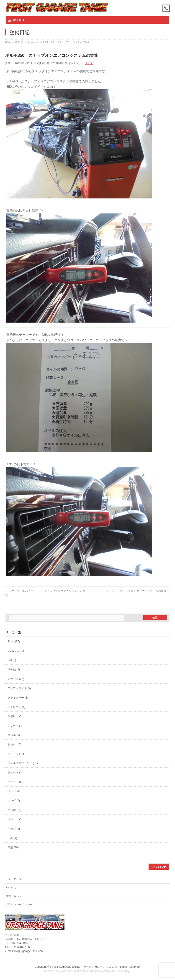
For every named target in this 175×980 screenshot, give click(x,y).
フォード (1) (15, 772)
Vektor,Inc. (109, 971)
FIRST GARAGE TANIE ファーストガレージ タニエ (82, 967)
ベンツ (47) (14, 791)
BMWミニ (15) (16, 651)
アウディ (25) (16, 679)
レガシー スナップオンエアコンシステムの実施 (138, 591)
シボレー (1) (15, 716)
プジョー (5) (15, 782)
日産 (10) (13, 847)
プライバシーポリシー (19, 905)
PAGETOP (159, 867)
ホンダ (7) (14, 801)
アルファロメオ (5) (19, 688)
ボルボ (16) (14, 810)
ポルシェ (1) (15, 819)
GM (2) (12, 660)
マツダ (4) (14, 829)
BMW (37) (14, 642)
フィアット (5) (16, 754)
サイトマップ (13, 879)
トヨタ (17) (14, 744)
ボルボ (89, 63)
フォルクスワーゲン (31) (23, 763)
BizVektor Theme (88, 971)
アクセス (11, 888)
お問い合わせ (13, 896)
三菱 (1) (12, 838)
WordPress (67, 971)
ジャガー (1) (15, 726)
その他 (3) (14, 669)
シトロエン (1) (16, 707)
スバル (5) (14, 735)
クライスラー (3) (18, 698)
